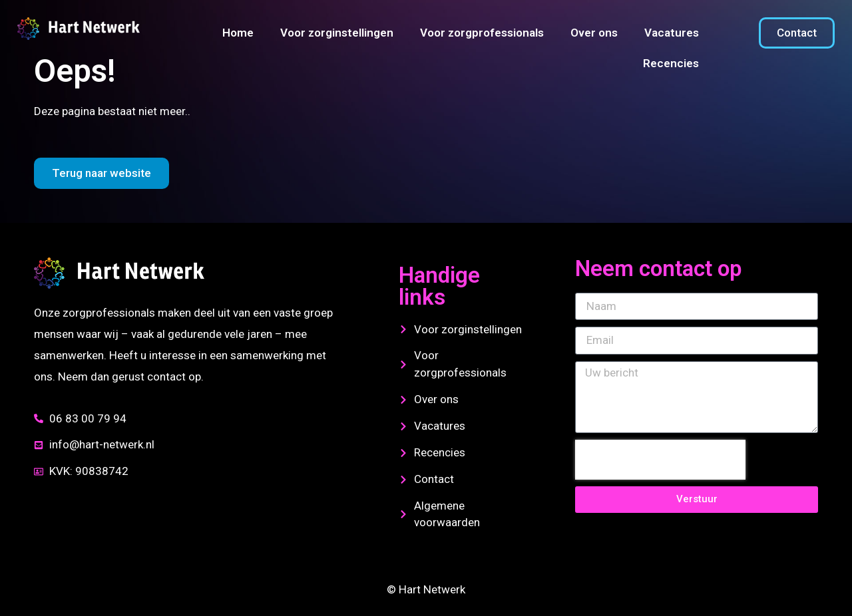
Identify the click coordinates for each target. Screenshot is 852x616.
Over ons (594, 33)
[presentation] (660, 460)
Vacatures (672, 33)
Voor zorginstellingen (337, 33)
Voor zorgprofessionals (482, 33)
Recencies (671, 63)
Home (238, 33)
